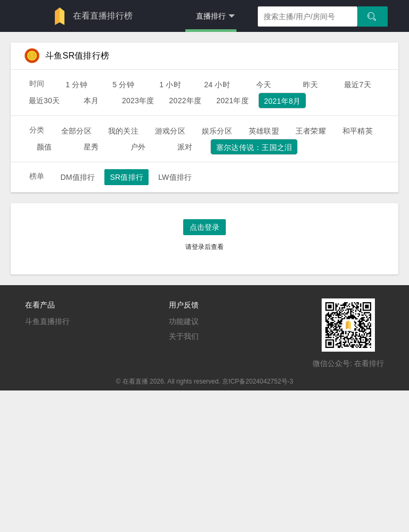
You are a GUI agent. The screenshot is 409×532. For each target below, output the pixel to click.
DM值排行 (77, 177)
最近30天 (44, 101)
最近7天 (358, 85)
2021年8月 (283, 101)
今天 (264, 85)
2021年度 (232, 101)
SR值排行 (126, 177)
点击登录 (204, 227)
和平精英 (358, 131)
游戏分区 (170, 131)
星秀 (91, 147)
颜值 (44, 147)
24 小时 (217, 85)
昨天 (310, 85)
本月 (91, 101)
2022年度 (186, 101)
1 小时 (170, 85)
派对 (185, 147)
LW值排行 (175, 177)
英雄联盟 (264, 131)
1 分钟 (76, 85)
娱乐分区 (217, 131)
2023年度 (138, 101)
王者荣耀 (311, 131)
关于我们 (184, 336)
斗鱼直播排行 (47, 321)
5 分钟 (123, 85)
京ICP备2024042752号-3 (257, 381)
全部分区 (76, 131)
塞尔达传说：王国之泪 (254, 147)
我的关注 (123, 131)
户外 (138, 147)
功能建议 (184, 321)
